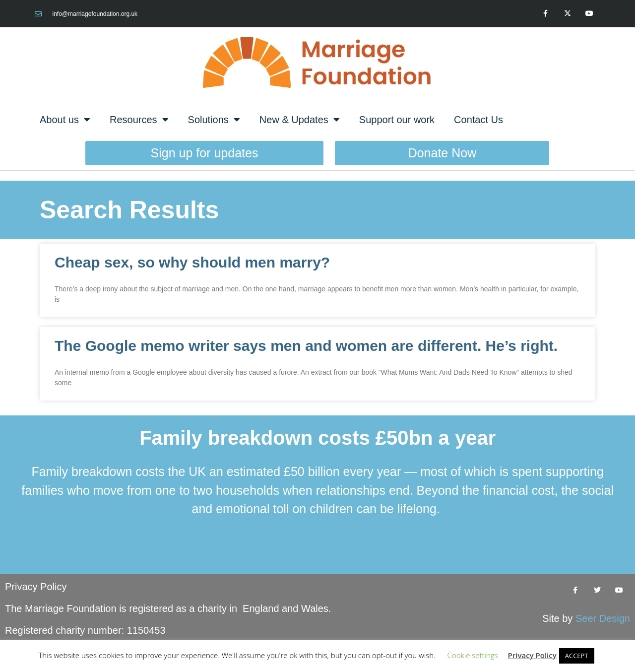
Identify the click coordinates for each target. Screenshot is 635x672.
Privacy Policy (36, 587)
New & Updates (300, 120)
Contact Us (478, 120)
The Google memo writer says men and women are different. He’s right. (306, 346)
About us (65, 120)
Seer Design (603, 618)
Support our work (397, 120)
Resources (139, 120)
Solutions (214, 120)
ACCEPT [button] (577, 656)
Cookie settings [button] (473, 655)
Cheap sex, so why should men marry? (192, 262)
